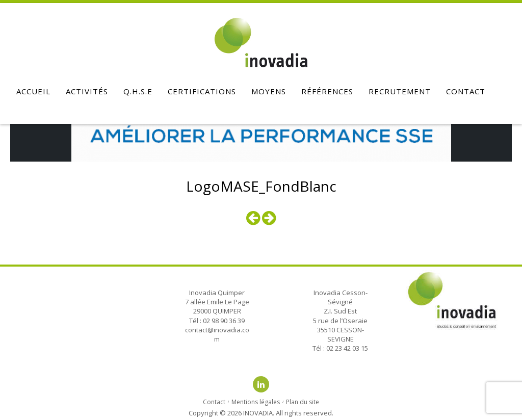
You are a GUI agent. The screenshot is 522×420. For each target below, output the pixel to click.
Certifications (202, 91)
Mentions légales (256, 402)
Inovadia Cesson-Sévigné (341, 297)
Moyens (269, 91)
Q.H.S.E (138, 91)
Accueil (33, 91)
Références (327, 91)
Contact (466, 91)
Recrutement (400, 91)
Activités (87, 91)
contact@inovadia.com (217, 334)
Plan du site (303, 402)
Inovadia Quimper (217, 293)
